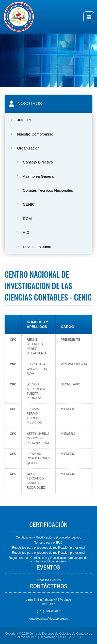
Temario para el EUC (48, 543)
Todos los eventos (48, 580)
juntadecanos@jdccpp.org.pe (48, 619)
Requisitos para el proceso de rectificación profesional (48, 548)
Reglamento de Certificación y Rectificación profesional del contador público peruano (49, 560)
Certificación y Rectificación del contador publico (48, 537)
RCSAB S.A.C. (73, 637)
